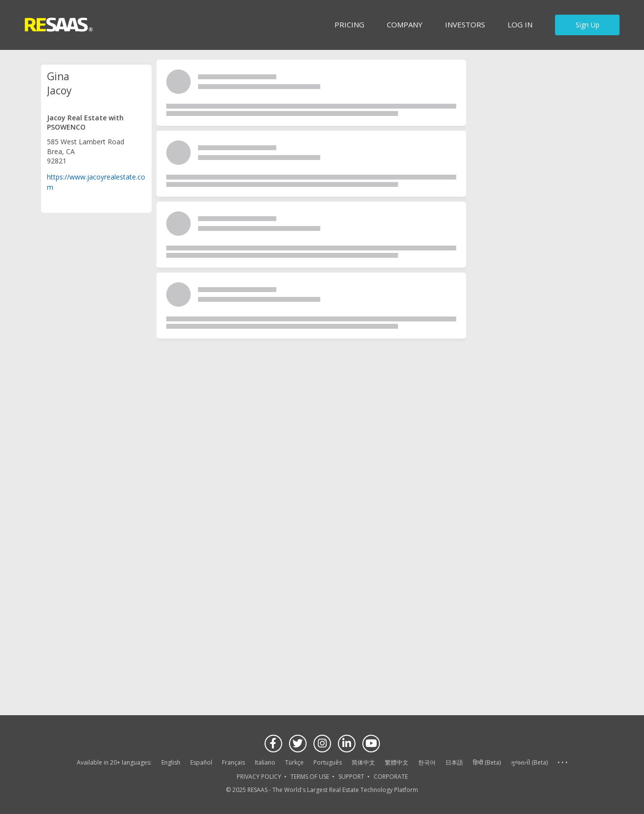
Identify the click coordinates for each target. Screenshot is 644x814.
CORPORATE (391, 777)
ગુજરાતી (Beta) (529, 762)
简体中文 (363, 762)
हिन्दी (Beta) (487, 762)
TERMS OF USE (310, 777)
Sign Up (588, 25)
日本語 (454, 762)
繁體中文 (397, 762)
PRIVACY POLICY (259, 777)
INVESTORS (465, 24)
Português (328, 762)
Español (201, 762)
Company (405, 24)
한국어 (427, 762)
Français (233, 762)
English (171, 762)
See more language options (562, 763)
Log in (520, 24)
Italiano (265, 762)
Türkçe (294, 762)
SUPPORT (351, 777)
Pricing (349, 24)
